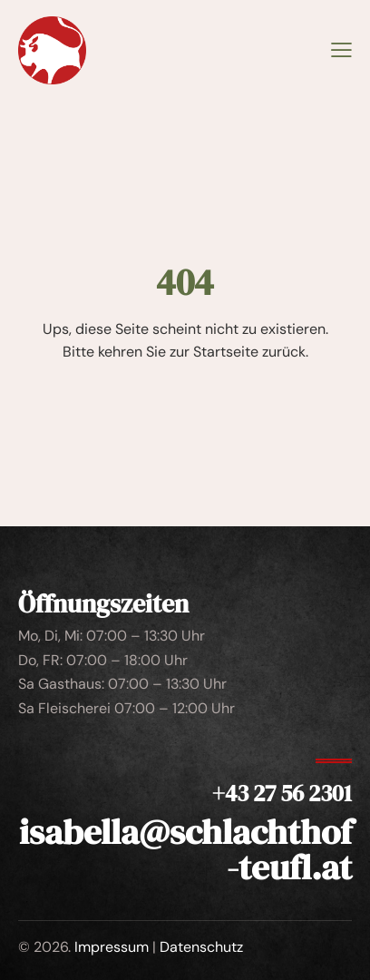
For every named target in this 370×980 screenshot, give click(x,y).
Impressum (112, 947)
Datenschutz (201, 947)
